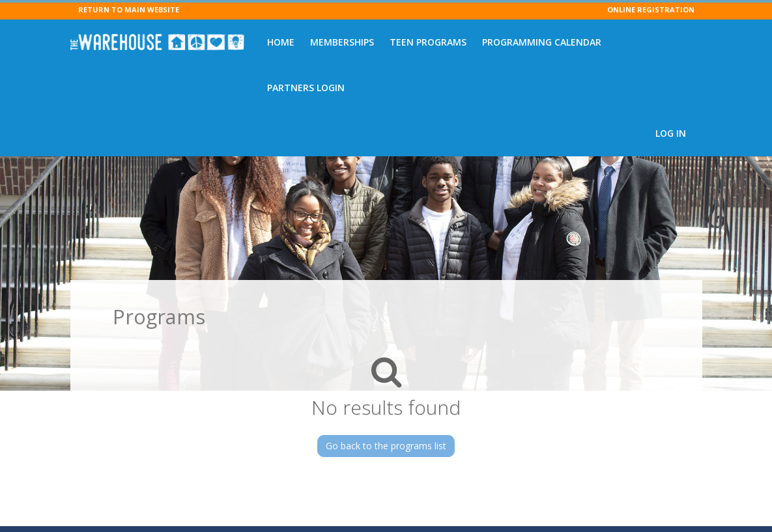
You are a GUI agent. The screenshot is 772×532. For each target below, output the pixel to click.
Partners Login (306, 88)
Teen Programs (428, 42)
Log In (671, 133)
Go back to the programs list (386, 446)
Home (281, 42)
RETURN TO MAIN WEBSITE (129, 9)
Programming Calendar (542, 42)
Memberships (342, 42)
